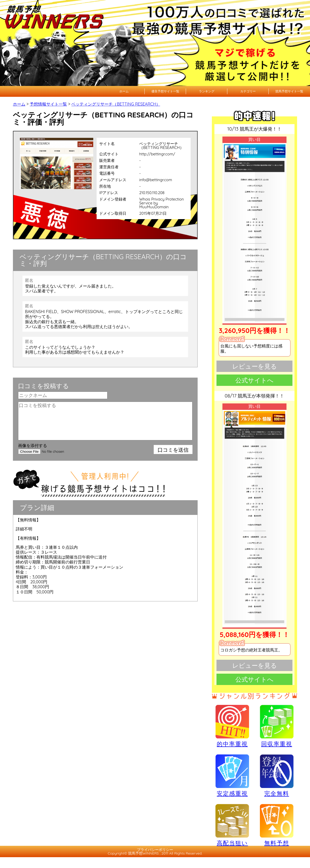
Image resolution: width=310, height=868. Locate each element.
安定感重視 (232, 775)
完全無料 (277, 776)
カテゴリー (248, 91)
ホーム (124, 91)
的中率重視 (232, 726)
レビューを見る (255, 366)
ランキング (207, 91)
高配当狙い (232, 825)
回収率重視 (277, 726)
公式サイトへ (254, 380)
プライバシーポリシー (155, 850)
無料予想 (277, 825)
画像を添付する (33, 445)
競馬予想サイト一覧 (289, 91)
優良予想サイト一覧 (165, 91)
